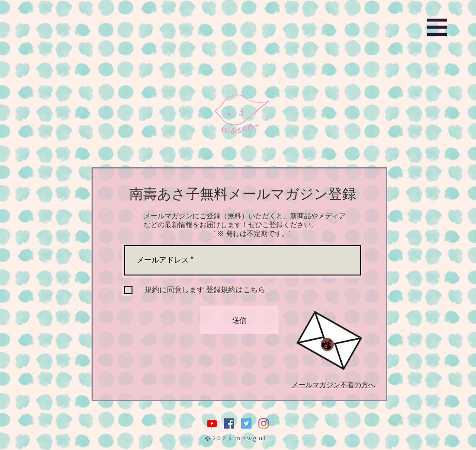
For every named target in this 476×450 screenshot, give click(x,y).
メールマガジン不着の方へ (333, 385)
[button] (437, 27)
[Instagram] (264, 423)
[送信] (239, 320)
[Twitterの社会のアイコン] (246, 423)
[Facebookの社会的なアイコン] (229, 423)
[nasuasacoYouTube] (212, 423)
